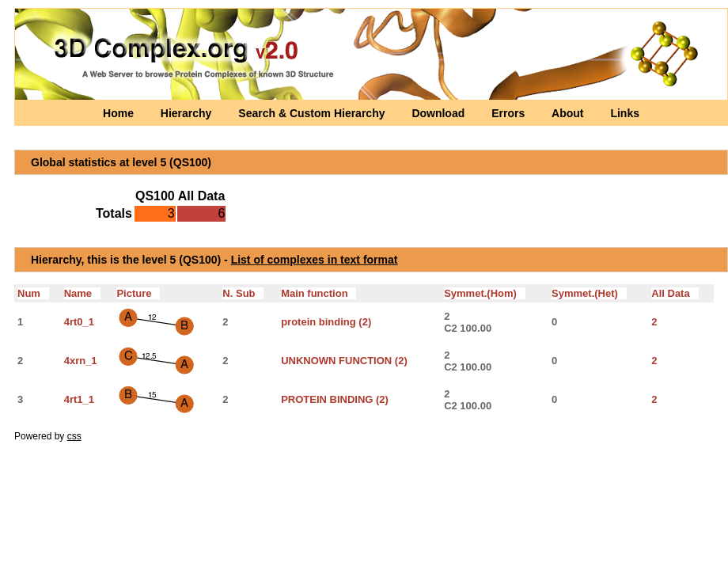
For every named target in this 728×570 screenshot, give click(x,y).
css (74, 436)
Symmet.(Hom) (485, 293)
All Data (675, 293)
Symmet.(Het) (589, 293)
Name (82, 293)
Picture (138, 293)
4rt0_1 (79, 322)
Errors (510, 113)
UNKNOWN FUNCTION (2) (344, 361)
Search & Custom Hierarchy (313, 113)
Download (440, 113)
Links (625, 113)
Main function (318, 293)
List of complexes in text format (315, 260)
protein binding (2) (326, 322)
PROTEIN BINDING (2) (335, 399)
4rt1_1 (79, 399)
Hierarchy (188, 113)
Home (120, 113)
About (569, 113)
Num (33, 293)
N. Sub (243, 293)
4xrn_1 (81, 361)
